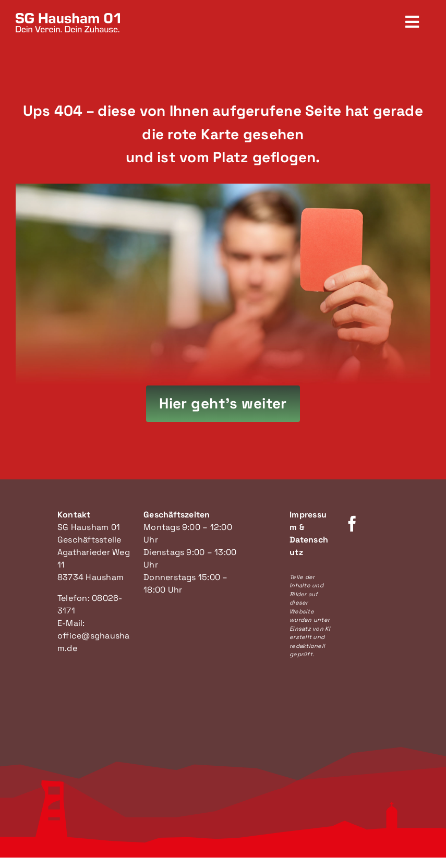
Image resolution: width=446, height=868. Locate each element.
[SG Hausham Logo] (68, 17)
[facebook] (352, 524)
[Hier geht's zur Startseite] (223, 404)
